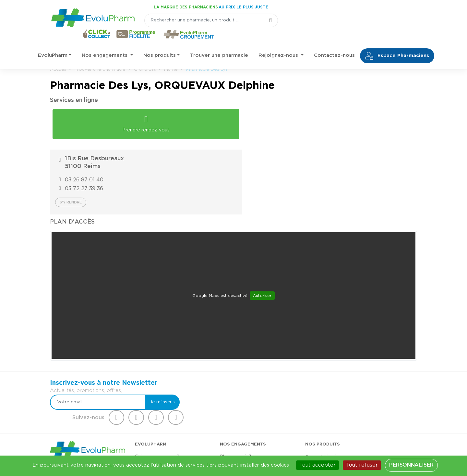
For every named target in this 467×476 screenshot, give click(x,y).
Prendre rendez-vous (141, 121)
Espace (397, 43)
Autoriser (262, 241)
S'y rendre (259, 147)
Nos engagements (105, 42)
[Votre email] (216, 332)
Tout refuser (362, 465)
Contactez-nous (334, 42)
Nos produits (160, 42)
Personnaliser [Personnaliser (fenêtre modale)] (411, 465)
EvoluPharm (53, 42)
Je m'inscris (273, 332)
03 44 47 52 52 (82, 410)
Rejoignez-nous (279, 42)
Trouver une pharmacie (219, 42)
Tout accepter (317, 465)
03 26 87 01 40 (273, 125)
